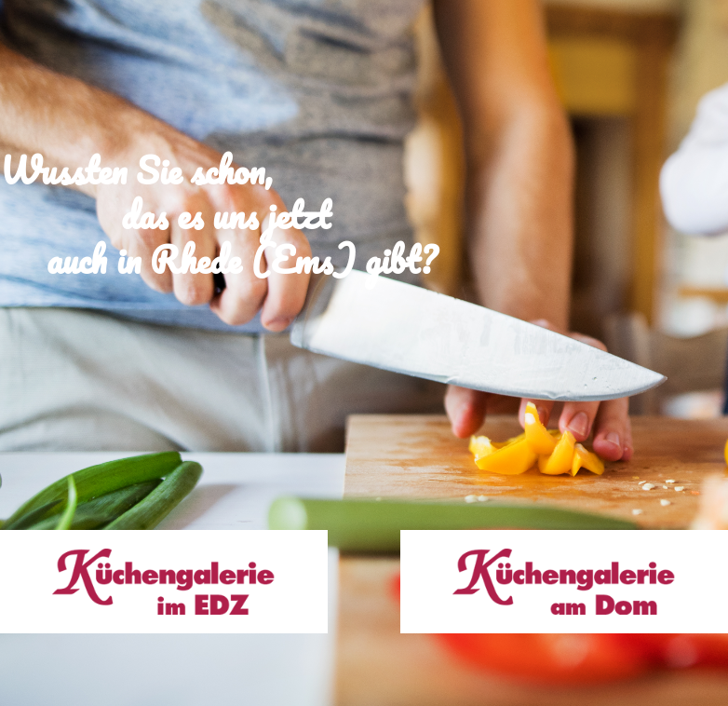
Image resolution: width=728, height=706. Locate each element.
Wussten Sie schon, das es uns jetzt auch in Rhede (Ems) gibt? (218, 192)
